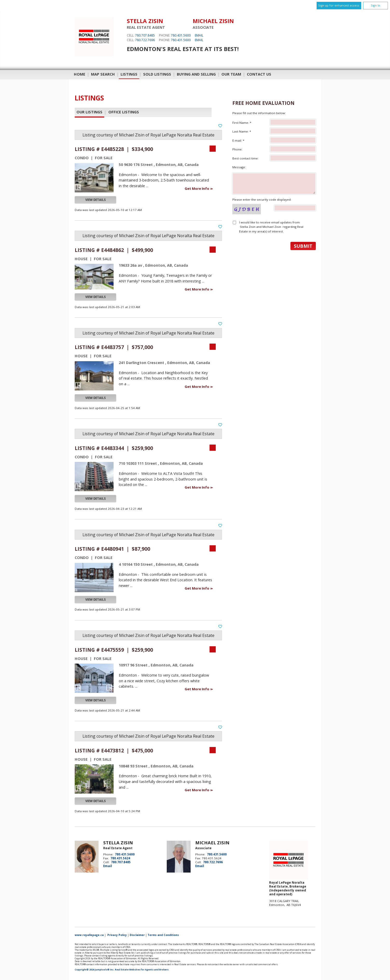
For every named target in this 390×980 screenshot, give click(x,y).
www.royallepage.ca (89, 935)
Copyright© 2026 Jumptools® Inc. (95, 970)
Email (199, 35)
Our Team (231, 74)
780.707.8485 (145, 35)
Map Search (103, 74)
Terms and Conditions (163, 935)
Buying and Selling (196, 74)
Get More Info (197, 188)
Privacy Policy (117, 935)
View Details (96, 200)
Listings (129, 74)
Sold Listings (157, 74)
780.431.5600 (181, 35)
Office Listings (124, 112)
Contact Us (259, 74)
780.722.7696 (145, 40)
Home (80, 74)
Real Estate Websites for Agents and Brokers (142, 970)
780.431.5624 (120, 858)
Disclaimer (137, 935)
